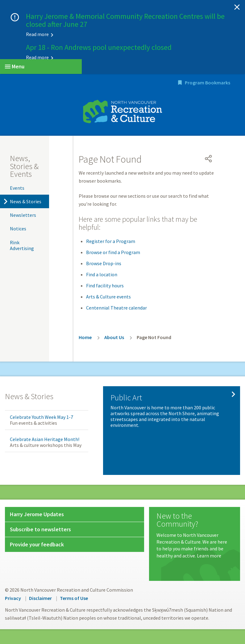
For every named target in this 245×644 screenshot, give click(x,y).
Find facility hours (105, 286)
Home (85, 337)
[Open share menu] (209, 159)
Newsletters (23, 215)
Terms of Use (74, 598)
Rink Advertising (22, 245)
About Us (114, 337)
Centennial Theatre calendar (116, 308)
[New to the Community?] (195, 536)
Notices (18, 229)
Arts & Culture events (108, 297)
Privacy (13, 598)
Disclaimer (40, 598)
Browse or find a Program (113, 252)
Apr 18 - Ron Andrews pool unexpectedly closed (99, 47)
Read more (37, 34)
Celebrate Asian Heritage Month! (45, 439)
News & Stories (26, 201)
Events (17, 188)
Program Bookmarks (208, 83)
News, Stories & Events (24, 166)
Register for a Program (111, 241)
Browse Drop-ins (104, 263)
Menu (15, 66)
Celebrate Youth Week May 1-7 (42, 417)
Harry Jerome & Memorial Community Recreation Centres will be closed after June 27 (125, 20)
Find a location (102, 274)
